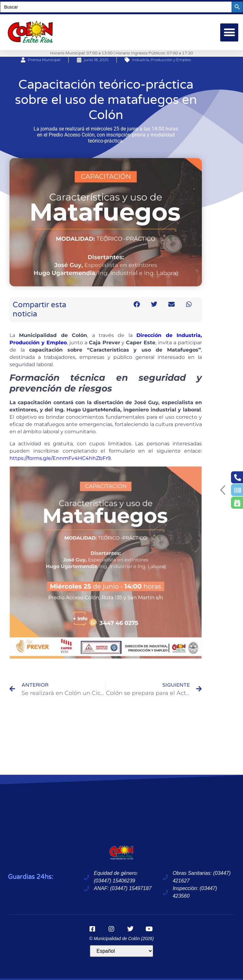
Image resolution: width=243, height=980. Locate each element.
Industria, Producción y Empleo (161, 60)
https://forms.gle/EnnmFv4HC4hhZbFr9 (60, 458)
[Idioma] (121, 951)
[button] (229, 32)
